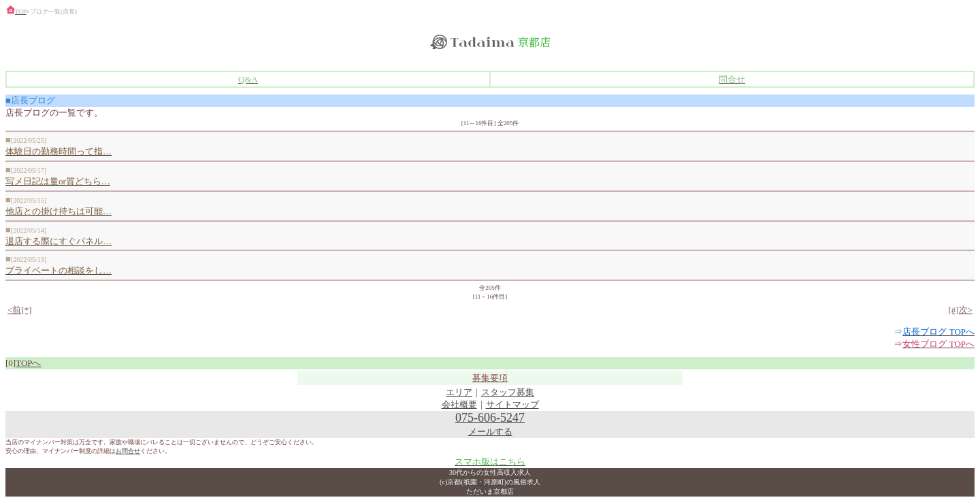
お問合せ (128, 451)
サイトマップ (512, 404)
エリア (459, 392)
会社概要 (459, 404)
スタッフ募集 (508, 392)
